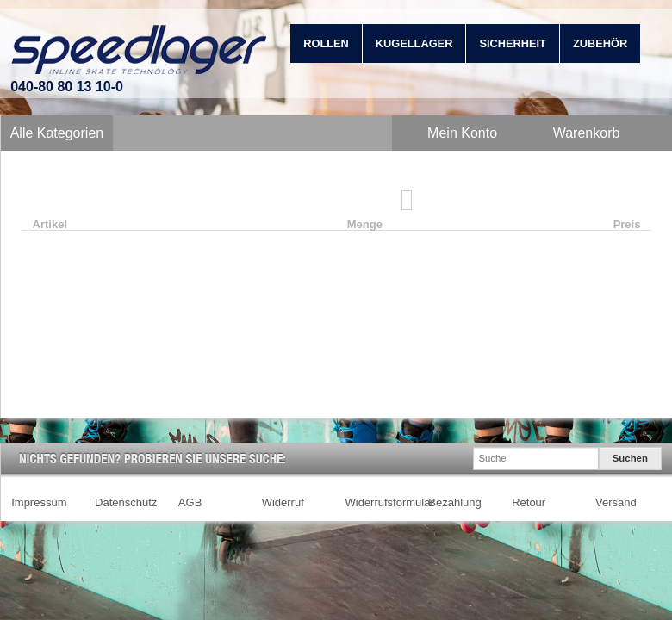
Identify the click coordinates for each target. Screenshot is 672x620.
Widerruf (283, 502)
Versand (616, 502)
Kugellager (414, 43)
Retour (529, 502)
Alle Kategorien (57, 133)
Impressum (39, 502)
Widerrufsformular (390, 502)
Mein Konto (462, 133)
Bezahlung (454, 502)
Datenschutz (126, 502)
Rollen (326, 43)
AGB (190, 502)
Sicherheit (513, 43)
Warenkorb (587, 133)
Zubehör (600, 43)
